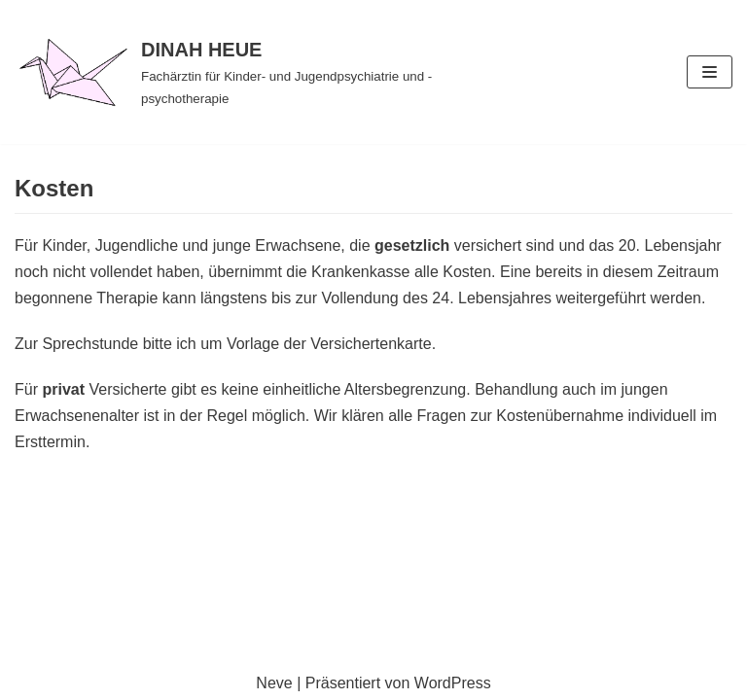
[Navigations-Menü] (710, 72)
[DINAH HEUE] (249, 72)
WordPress (453, 683)
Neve (274, 683)
